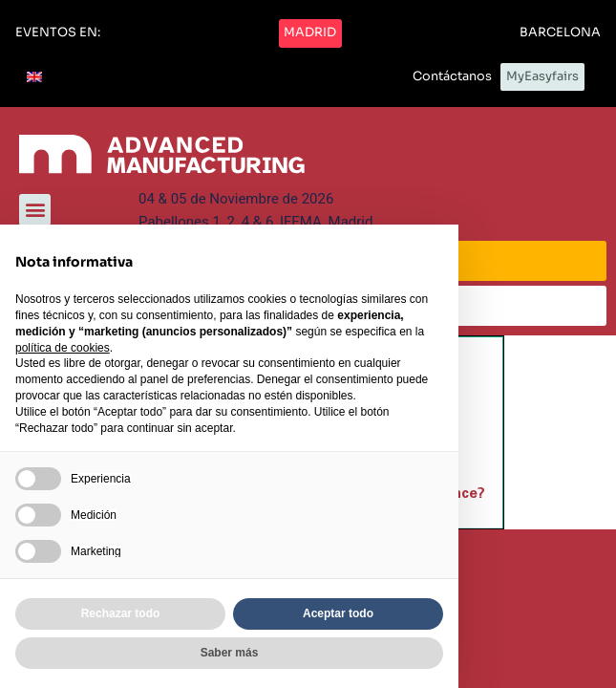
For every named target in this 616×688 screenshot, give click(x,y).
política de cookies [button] (63, 348)
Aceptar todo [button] (338, 613)
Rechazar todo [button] (121, 613)
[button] (58, 33)
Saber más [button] (230, 653)
